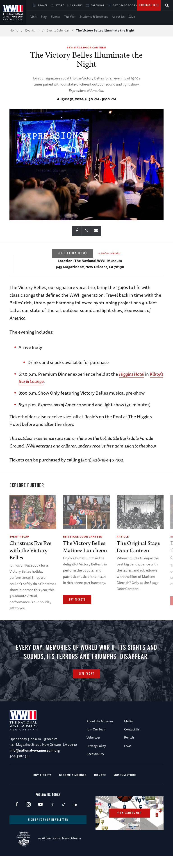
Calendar (98, 5)
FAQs (128, 758)
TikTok (64, 817)
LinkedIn (75, 817)
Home (14, 30)
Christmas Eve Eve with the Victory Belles (30, 550)
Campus (77, 5)
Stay (44, 17)
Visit (33, 17)
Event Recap (19, 537)
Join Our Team (96, 742)
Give (132, 17)
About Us (118, 17)
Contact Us (132, 742)
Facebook (17, 817)
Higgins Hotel (132, 374)
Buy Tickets (77, 600)
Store (60, 5)
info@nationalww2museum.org (35, 763)
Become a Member (73, 788)
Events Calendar (58, 30)
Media (128, 734)
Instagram (28, 817)
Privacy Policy (96, 758)
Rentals (129, 750)
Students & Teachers (94, 17)
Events (55, 17)
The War (70, 17)
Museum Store (125, 788)
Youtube (40, 817)
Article (123, 537)
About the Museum (100, 734)
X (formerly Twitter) (52, 817)
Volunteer (93, 750)
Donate (100, 788)
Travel (43, 5)
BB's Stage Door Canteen (131, 5)
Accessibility (95, 766)
